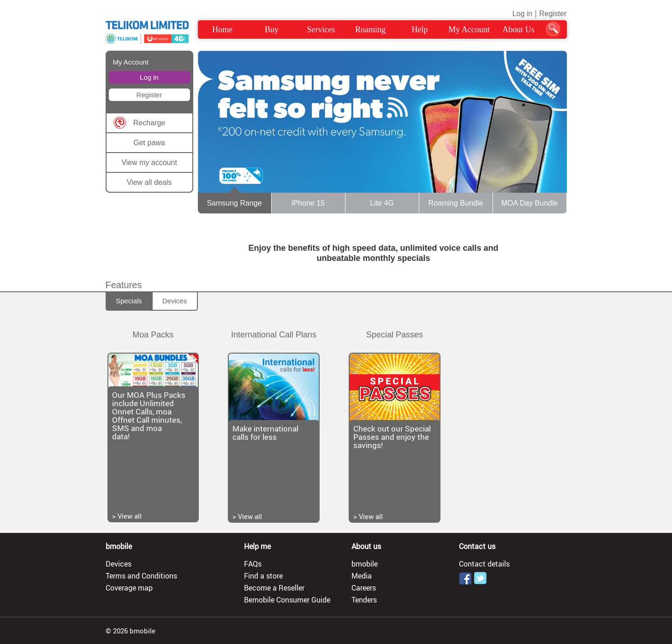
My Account (469, 30)
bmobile (365, 564)
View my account (149, 162)
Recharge (149, 123)
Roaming (370, 30)
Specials (129, 301)
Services (321, 30)
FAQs (253, 564)
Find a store (263, 576)
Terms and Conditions (141, 576)
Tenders (364, 600)
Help (420, 30)
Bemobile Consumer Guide (287, 600)
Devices (175, 301)
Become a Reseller (274, 588)
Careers (364, 588)
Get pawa (149, 143)
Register (553, 14)
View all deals (149, 182)
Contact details (484, 564)
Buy (272, 30)
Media (362, 576)
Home (222, 30)
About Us (518, 30)
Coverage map (129, 588)
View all (130, 516)
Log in (523, 14)
